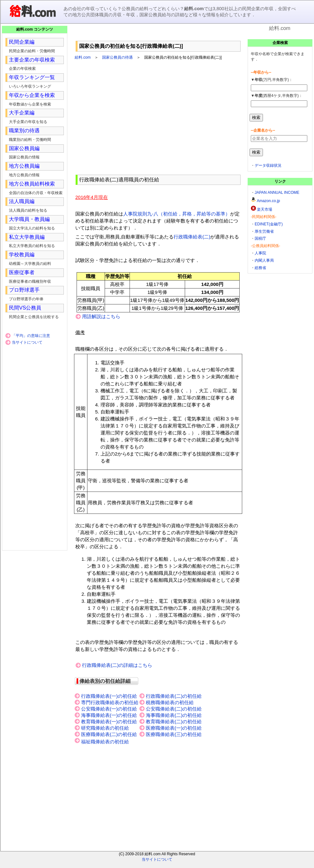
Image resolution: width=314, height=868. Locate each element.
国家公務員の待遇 (117, 57)
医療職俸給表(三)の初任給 (174, 734)
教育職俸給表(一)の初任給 (109, 722)
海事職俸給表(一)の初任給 (109, 715)
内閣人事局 (264, 260)
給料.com (83, 57)
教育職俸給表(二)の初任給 (174, 722)
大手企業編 (22, 113)
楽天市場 (265, 209)
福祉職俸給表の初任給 (105, 742)
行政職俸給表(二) (192, 237)
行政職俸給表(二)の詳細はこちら (117, 665)
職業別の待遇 (24, 131)
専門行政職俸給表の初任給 (110, 703)
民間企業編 (22, 42)
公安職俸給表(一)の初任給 (109, 709)
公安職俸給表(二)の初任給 (174, 709)
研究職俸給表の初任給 (105, 728)
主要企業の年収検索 (32, 60)
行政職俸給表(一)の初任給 (109, 696)
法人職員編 (22, 201)
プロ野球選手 (24, 290)
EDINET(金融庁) (269, 224)
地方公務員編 (24, 166)
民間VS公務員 (25, 308)
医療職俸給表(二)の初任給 (109, 734)
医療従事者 (22, 272)
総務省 (260, 268)
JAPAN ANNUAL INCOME (277, 193)
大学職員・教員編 (29, 219)
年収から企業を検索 (32, 95)
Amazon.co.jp (269, 201)
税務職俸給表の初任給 (170, 703)
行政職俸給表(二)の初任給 (174, 696)
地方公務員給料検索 (32, 184)
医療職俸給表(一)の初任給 (174, 728)
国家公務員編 (24, 148)
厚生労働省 (264, 231)
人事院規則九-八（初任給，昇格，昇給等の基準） (177, 214)
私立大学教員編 (27, 237)
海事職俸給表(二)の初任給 (174, 715)
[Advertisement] (158, 35)
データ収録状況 (268, 165)
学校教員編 (22, 255)
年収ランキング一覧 (32, 77)
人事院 (260, 253)
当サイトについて (27, 342)
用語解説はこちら (101, 316)
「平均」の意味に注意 (31, 336)
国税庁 (260, 238)
